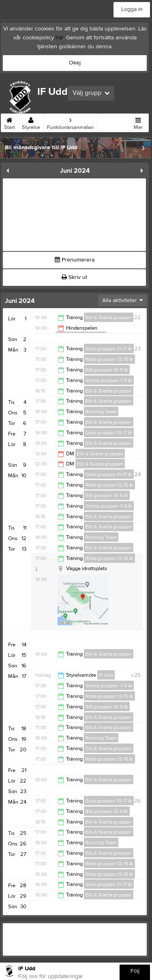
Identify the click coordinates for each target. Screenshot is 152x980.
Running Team (101, 412)
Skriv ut (74, 277)
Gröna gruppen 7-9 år (109, 380)
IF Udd (106, 675)
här (59, 38)
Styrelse (31, 122)
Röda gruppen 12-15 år (109, 359)
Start (10, 122)
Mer (138, 122)
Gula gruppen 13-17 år (109, 349)
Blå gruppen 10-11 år (107, 370)
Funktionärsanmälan (70, 122)
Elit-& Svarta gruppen (109, 317)
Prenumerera (75, 260)
